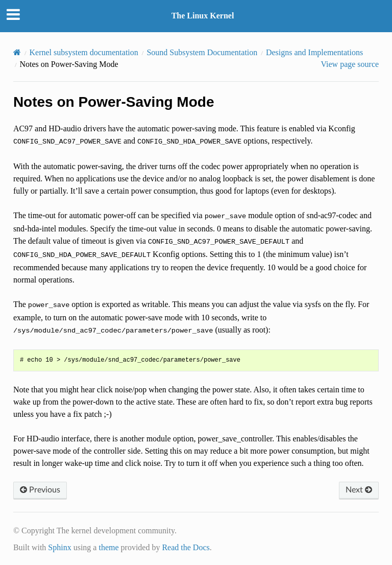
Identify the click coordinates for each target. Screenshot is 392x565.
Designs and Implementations (314, 52)
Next (359, 490)
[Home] (17, 52)
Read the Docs (186, 547)
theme (108, 547)
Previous (40, 490)
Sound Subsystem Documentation (202, 52)
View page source (350, 64)
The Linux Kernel (203, 16)
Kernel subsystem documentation (84, 52)
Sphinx (59, 547)
